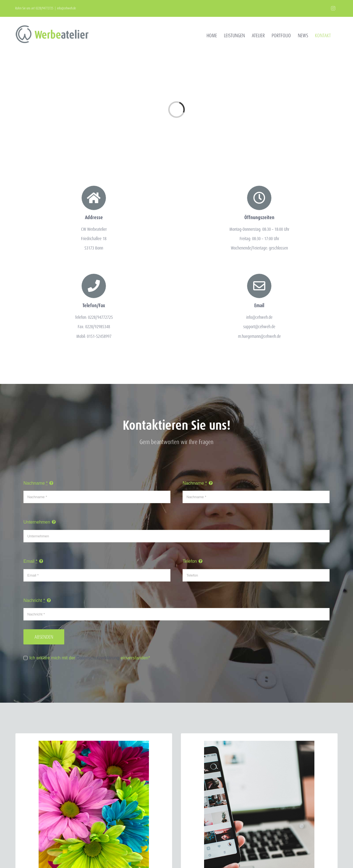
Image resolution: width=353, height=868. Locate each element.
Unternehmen (37, 522)
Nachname (36, 483)
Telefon (190, 561)
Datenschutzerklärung (98, 658)
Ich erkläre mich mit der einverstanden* (90, 658)
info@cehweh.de (66, 8)
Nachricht (34, 600)
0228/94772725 (44, 8)
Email (30, 561)
